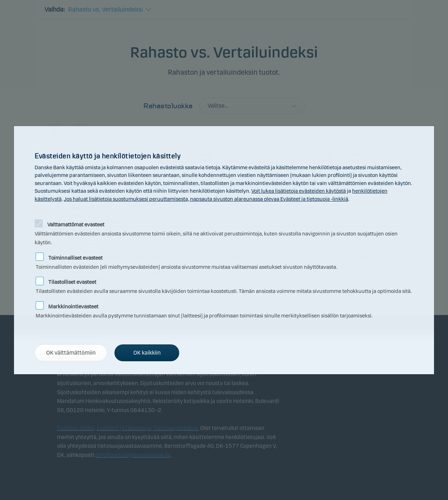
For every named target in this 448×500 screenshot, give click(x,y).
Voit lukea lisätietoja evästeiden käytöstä (299, 191)
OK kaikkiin (147, 353)
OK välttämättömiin (71, 353)
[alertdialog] (224, 250)
